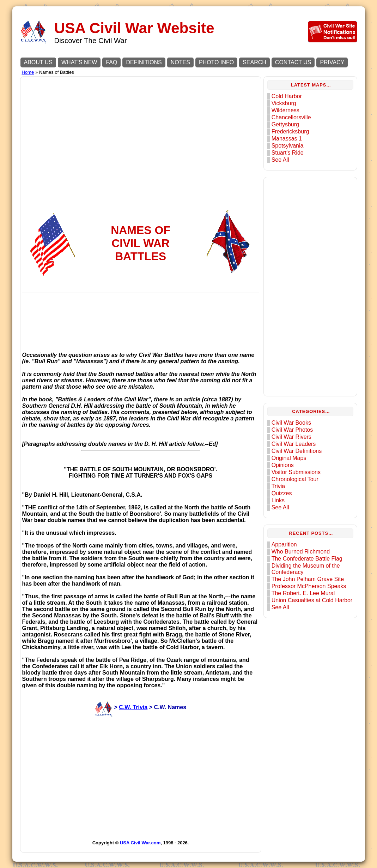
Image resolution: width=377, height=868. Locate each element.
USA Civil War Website (134, 28)
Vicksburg (284, 103)
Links (278, 500)
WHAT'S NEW (79, 62)
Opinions (283, 465)
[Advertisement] (141, 128)
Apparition (284, 544)
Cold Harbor (287, 96)
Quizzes (282, 493)
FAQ (111, 62)
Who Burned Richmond (301, 552)
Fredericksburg (290, 131)
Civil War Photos (292, 430)
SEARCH (254, 62)
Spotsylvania (288, 146)
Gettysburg (285, 124)
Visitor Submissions (296, 472)
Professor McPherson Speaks (309, 586)
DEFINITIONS (144, 62)
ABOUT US (38, 62)
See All (280, 160)
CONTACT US (293, 62)
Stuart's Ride (288, 153)
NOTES (180, 62)
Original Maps (289, 458)
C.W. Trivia (133, 707)
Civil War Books (291, 423)
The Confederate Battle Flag (307, 559)
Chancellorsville (291, 117)
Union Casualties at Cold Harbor (312, 600)
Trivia (278, 486)
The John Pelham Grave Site (308, 579)
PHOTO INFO (216, 62)
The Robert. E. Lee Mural (303, 593)
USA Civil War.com (140, 843)
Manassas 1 (287, 139)
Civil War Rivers (291, 437)
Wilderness (285, 110)
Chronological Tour (295, 479)
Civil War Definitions (297, 451)
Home (28, 72)
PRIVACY (332, 62)
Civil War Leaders (294, 444)
